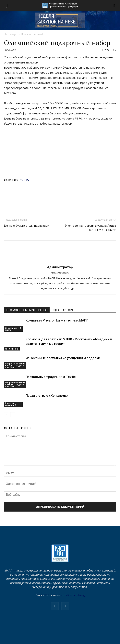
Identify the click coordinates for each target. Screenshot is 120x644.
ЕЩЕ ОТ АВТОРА (63, 310)
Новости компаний (32, 34)
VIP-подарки (12, 349)
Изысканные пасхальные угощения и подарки (63, 358)
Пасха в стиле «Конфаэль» (47, 396)
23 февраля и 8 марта (13, 329)
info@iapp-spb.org (73, 595)
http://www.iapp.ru (60, 273)
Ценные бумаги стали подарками (27, 226)
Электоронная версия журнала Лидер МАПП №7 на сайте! (90, 228)
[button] (114, 5)
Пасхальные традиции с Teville (51, 377)
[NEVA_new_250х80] (60, 20)
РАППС (24, 179)
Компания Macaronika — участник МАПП (57, 320)
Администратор (60, 267)
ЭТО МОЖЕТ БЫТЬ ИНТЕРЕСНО (27, 310)
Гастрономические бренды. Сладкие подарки (15, 366)
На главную (11, 34)
